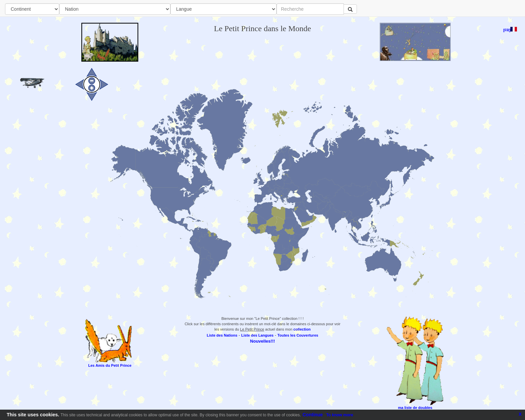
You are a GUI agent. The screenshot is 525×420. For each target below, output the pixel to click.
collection (302, 329)
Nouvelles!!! (262, 341)
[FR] (510, 30)
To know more (340, 415)
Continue (313, 415)
